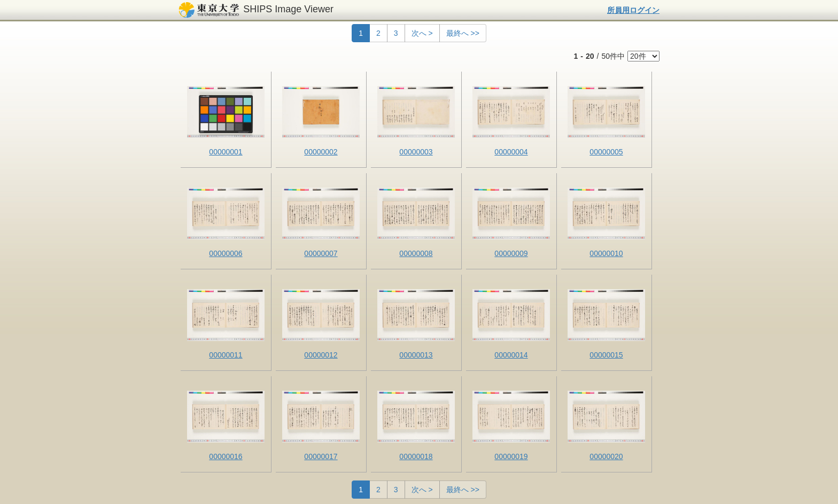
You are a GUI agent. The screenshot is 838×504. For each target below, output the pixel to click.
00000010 (606, 253)
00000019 (511, 456)
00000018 (416, 456)
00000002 (321, 152)
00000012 (321, 355)
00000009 (511, 253)
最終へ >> (463, 33)
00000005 (606, 152)
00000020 (606, 456)
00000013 (416, 355)
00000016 (226, 456)
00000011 (226, 355)
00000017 (321, 456)
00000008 (416, 253)
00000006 (226, 253)
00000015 (606, 355)
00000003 (416, 152)
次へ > (422, 33)
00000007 (321, 253)
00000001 (226, 152)
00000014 (511, 355)
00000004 (511, 152)
